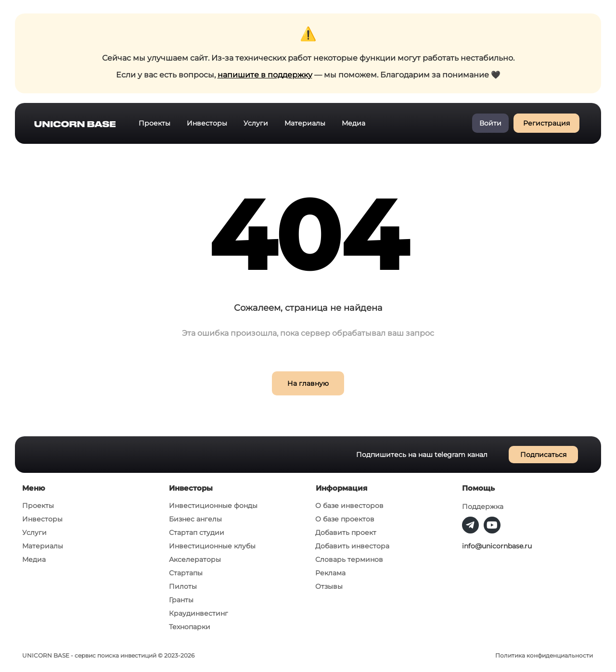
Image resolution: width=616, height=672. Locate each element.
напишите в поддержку (265, 75)
